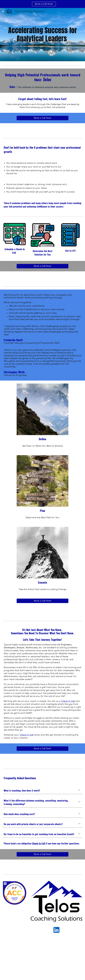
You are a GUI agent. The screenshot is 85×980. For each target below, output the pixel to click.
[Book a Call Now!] (42, 118)
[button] (3, 11)
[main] (42, 35)
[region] (42, 4)
